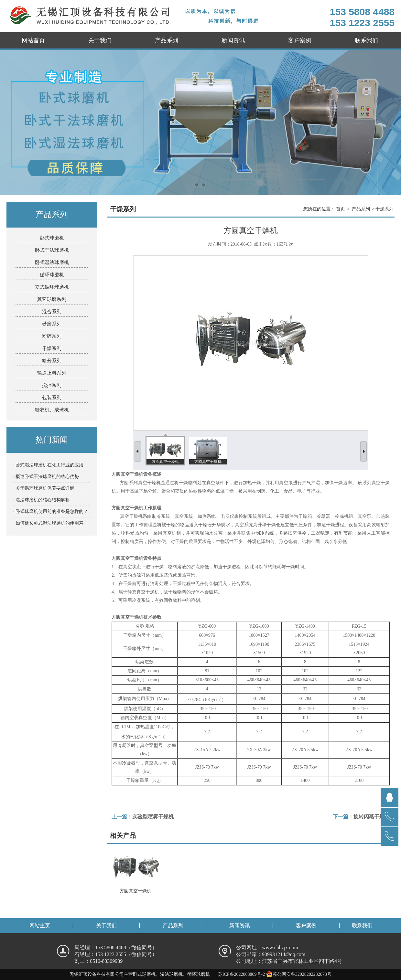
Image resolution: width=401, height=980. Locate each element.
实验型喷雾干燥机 (153, 817)
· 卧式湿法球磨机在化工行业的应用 (48, 465)
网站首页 (33, 40)
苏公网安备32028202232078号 (299, 974)
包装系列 (52, 398)
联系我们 (366, 40)
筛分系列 (52, 361)
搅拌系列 (52, 385)
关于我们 (100, 40)
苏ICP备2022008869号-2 (241, 974)
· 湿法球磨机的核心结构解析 (42, 500)
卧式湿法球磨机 (52, 262)
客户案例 (300, 40)
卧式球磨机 (52, 238)
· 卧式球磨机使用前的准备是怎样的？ (51, 511)
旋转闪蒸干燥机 (372, 817)
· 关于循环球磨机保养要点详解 (44, 488)
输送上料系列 (52, 373)
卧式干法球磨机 (52, 250)
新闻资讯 (233, 40)
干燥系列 (52, 348)
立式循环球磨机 (52, 287)
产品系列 (167, 40)
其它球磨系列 (52, 299)
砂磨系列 (52, 324)
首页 (341, 209)
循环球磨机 (52, 275)
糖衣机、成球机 (52, 410)
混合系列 (52, 312)
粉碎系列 (52, 336)
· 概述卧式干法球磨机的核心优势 (46, 477)
